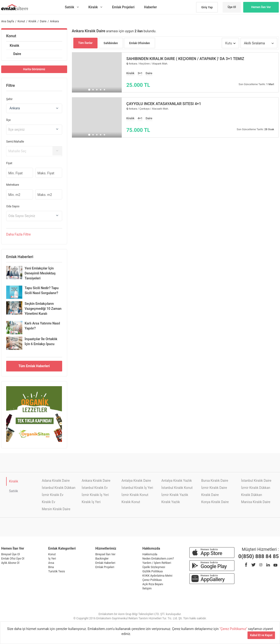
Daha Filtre (18, 234)
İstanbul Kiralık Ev (95, 488)
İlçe (8, 120)
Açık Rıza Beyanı (153, 584)
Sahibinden (111, 43)
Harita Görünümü (34, 69)
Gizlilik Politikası (153, 571)
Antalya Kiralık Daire (136, 481)
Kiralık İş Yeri (91, 502)
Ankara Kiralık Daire (96, 481)
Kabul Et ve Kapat (261, 635)
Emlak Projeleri (105, 567)
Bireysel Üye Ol (11, 554)
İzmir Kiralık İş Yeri (95, 495)
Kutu (229, 43)
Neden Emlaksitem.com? (158, 559)
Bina (51, 567)
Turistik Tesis (56, 571)
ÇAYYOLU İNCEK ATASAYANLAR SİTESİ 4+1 (164, 104)
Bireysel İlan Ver (105, 554)
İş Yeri (52, 559)
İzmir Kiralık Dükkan (256, 488)
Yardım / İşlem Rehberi (157, 563)
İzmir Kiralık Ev (53, 495)
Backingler (102, 559)
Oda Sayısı (13, 206)
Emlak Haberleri (105, 563)
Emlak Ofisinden (140, 43)
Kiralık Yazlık (171, 502)
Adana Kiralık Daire (56, 481)
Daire (17, 54)
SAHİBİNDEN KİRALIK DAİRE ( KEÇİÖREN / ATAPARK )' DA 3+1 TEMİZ (185, 59)
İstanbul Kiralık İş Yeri (137, 488)
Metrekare (13, 185)
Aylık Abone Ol (10, 563)
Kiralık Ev (48, 502)
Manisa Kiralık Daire (256, 502)
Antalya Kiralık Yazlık (177, 481)
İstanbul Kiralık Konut (177, 488)
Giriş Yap (207, 7)
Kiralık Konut (131, 502)
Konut (11, 36)
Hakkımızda (150, 554)
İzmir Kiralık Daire (214, 488)
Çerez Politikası (152, 580)
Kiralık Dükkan (252, 495)
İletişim (147, 588)
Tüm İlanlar (86, 43)
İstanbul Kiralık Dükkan (59, 488)
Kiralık (14, 46)
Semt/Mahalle (15, 142)
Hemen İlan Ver (261, 7)
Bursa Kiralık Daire (215, 481)
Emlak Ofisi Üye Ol (13, 559)
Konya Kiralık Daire (215, 502)
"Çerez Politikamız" (234, 629)
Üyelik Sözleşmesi (154, 567)
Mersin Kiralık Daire (56, 509)
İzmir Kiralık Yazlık (175, 495)
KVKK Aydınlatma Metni (157, 576)
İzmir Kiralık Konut (135, 495)
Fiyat (9, 163)
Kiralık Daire (210, 495)
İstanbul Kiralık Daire (256, 481)
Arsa (51, 563)
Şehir (9, 99)
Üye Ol (232, 7)
